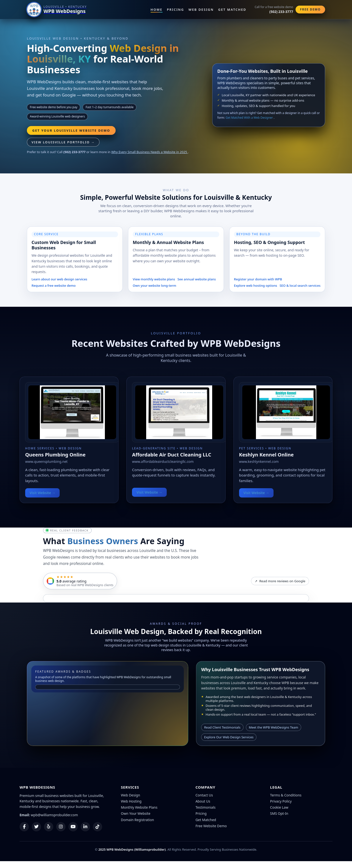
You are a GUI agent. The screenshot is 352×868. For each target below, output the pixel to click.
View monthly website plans (154, 279)
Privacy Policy (281, 801)
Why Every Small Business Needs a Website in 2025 (149, 152)
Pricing (176, 10)
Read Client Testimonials (222, 727)
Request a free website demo (54, 286)
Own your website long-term (154, 286)
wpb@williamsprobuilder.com (54, 815)
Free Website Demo (211, 826)
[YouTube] (73, 827)
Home (157, 10)
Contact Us (204, 795)
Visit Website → (42, 493)
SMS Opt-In (279, 813)
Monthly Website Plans (139, 807)
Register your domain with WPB (258, 279)
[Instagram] (61, 827)
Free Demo (310, 9)
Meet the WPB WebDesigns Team (274, 727)
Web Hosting (131, 801)
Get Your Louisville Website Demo (71, 130)
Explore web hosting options (256, 286)
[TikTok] (98, 827)
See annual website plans (197, 279)
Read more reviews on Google (280, 581)
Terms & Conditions (286, 795)
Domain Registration (137, 820)
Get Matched (232, 10)
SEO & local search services (300, 286)
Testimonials (206, 807)
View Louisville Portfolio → (63, 142)
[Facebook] (24, 827)
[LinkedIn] (85, 827)
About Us (203, 801)
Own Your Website (136, 813)
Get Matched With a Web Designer (250, 118)
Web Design (201, 10)
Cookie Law (279, 807)
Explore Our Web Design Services (229, 737)
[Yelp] (49, 827)
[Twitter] (36, 827)
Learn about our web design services (59, 279)
